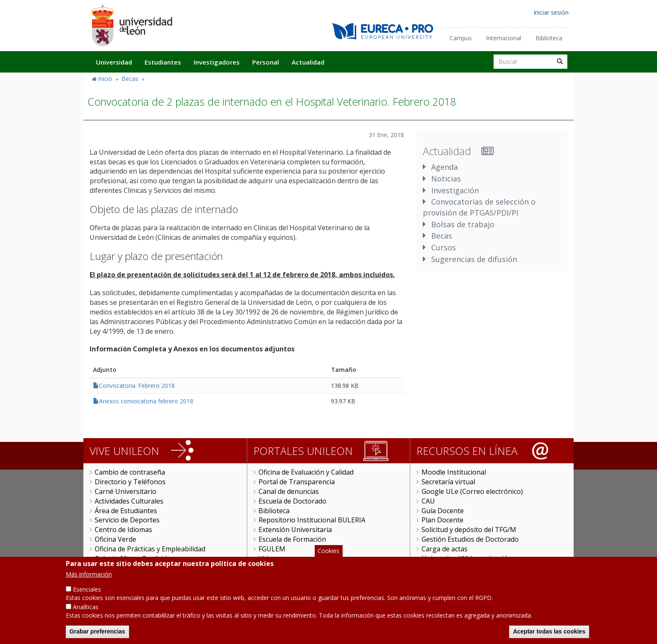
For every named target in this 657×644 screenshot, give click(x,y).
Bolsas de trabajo (463, 224)
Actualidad (308, 62)
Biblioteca (549, 38)
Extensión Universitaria (295, 530)
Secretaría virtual (448, 482)
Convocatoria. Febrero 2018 (137, 386)
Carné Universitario (125, 491)
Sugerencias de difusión (474, 259)
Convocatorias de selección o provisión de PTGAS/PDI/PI (479, 207)
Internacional (504, 38)
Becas (130, 79)
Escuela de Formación (292, 539)
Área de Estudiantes (126, 511)
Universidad (114, 62)
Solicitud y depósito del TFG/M (469, 530)
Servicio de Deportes (127, 520)
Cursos (444, 247)
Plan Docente (442, 520)
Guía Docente (443, 511)
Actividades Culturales (129, 501)
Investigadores (217, 62)
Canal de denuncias (289, 491)
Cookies (328, 559)
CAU (428, 501)
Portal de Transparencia (297, 482)
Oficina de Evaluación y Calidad (306, 472)
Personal (266, 62)
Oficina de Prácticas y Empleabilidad (150, 549)
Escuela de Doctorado (292, 501)
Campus (461, 38)
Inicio (105, 79)
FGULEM (272, 549)
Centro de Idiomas (123, 530)
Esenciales (87, 598)
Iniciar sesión (551, 12)
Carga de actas (445, 549)
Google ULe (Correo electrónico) (472, 491)
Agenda (445, 167)
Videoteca (274, 558)
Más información (89, 583)
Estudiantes (163, 62)
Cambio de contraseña (130, 472)
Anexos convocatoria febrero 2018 (146, 401)
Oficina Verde (115, 539)
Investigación (455, 190)
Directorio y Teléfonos (130, 482)
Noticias (446, 179)
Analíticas (86, 615)
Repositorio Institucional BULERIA (312, 520)
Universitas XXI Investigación (467, 558)
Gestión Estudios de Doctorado (470, 539)
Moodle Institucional (454, 472)
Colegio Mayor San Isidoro (136, 558)
